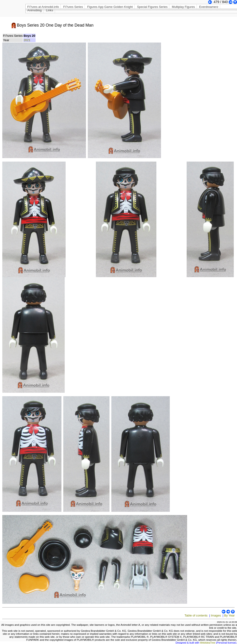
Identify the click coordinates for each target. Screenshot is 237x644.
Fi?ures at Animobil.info (43, 7)
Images (216, 615)
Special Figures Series (152, 7)
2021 (27, 40)
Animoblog (34, 10)
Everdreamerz (209, 7)
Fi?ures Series (73, 7)
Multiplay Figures (183, 7)
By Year (229, 615)
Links (50, 10)
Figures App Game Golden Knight (110, 7)
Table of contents (196, 615)
